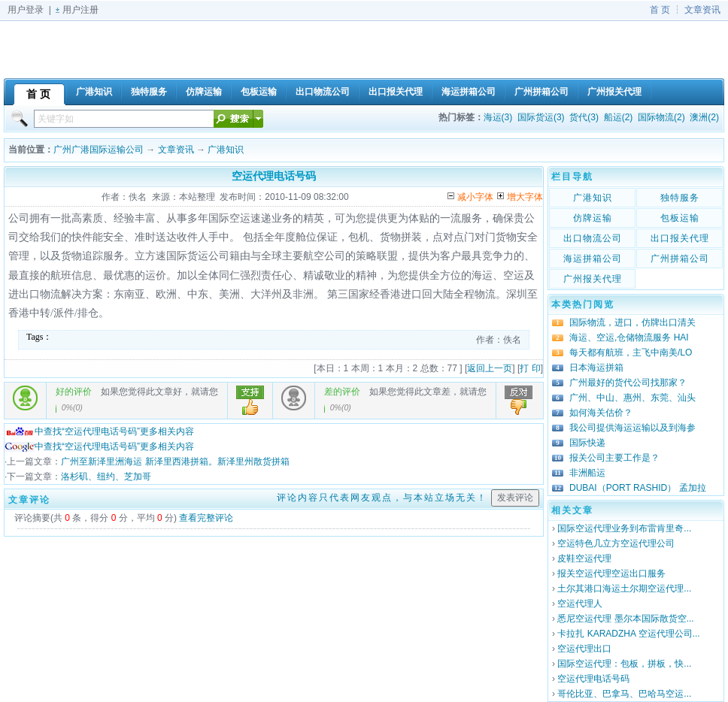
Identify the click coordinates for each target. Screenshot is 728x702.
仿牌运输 (593, 218)
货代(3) (584, 117)
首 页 (660, 10)
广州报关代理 (593, 279)
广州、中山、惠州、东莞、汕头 (632, 398)
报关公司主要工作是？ (614, 458)
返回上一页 (490, 368)
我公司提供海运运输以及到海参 (632, 428)
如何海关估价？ (601, 413)
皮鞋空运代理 (584, 558)
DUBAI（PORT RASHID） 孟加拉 (638, 488)
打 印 (530, 368)
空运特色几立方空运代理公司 (616, 543)
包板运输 (680, 218)
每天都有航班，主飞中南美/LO (631, 353)
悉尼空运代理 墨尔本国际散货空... (625, 619)
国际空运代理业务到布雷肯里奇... (624, 528)
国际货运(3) (541, 117)
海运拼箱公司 (593, 259)
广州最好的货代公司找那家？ (628, 383)
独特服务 (680, 198)
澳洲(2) (704, 117)
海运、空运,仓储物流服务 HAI (629, 337)
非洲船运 (587, 473)
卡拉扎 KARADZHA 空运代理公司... (628, 634)
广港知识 (226, 150)
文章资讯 (702, 10)
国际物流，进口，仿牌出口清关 (632, 322)
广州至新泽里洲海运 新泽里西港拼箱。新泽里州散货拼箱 (175, 461)
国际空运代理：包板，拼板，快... (624, 664)
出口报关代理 (680, 238)
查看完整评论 (206, 518)
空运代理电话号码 (593, 679)
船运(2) (619, 117)
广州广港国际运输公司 (99, 150)
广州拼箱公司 (680, 259)
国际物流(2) (661, 117)
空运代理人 (580, 604)
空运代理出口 (584, 649)
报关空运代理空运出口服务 (611, 573)
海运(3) (498, 117)
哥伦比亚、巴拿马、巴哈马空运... (624, 694)
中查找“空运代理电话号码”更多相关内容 (99, 431)
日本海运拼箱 (596, 368)
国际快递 (587, 443)
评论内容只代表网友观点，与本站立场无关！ (382, 498)
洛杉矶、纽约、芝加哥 (106, 477)
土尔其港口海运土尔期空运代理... (624, 589)
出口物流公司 (593, 238)
